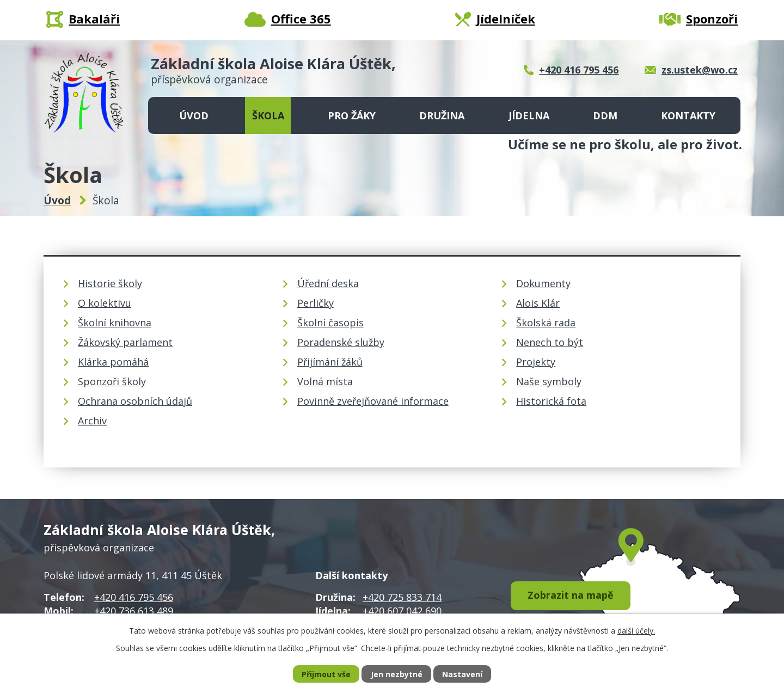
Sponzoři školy (112, 381)
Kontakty (688, 115)
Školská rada (546, 323)
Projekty (536, 362)
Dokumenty (543, 283)
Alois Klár (538, 303)
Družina (442, 115)
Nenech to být (550, 342)
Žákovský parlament (125, 342)
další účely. (636, 631)
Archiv (92, 421)
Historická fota (551, 401)
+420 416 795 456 (134, 597)
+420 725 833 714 (402, 597)
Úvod (194, 115)
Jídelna (529, 115)
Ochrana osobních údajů (135, 401)
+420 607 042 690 (402, 611)
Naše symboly (549, 381)
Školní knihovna (115, 323)
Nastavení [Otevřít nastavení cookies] (462, 674)
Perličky (316, 303)
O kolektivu (105, 303)
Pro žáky (352, 115)
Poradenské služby (341, 342)
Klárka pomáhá (113, 362)
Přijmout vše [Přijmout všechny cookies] (326, 674)
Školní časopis (330, 323)
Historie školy (110, 283)
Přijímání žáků (330, 362)
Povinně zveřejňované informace (373, 401)
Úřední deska (328, 283)
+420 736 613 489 (134, 611)
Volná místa (325, 381)
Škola (268, 115)
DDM (605, 115)
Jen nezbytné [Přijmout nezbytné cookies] (397, 674)
